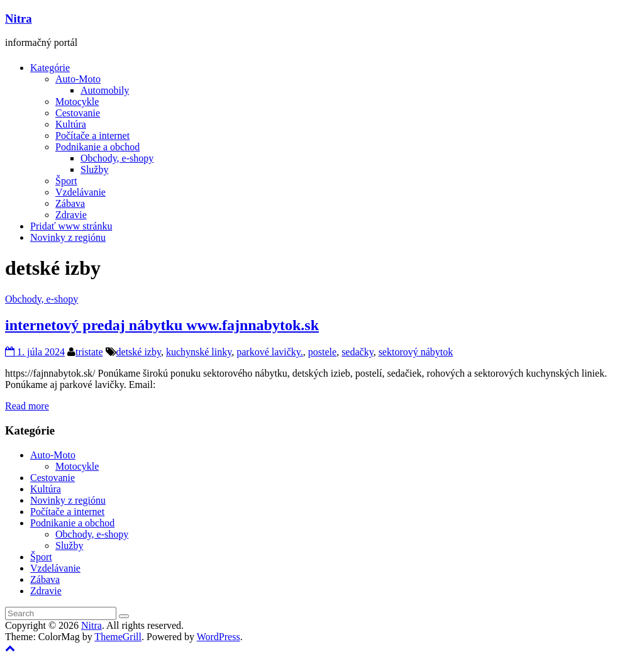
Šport (66, 181)
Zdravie (71, 215)
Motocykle (77, 102)
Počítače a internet (92, 136)
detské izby (139, 352)
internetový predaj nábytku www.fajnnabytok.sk (162, 325)
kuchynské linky (199, 352)
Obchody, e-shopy (117, 158)
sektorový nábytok (416, 352)
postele (322, 352)
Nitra (19, 19)
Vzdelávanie (80, 192)
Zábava (70, 203)
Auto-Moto (78, 79)
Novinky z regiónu (68, 237)
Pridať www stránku (71, 226)
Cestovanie (78, 113)
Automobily (105, 90)
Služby (94, 169)
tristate (89, 352)
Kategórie (50, 68)
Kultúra (71, 124)
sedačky (358, 352)
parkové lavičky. (270, 352)
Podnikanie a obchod (97, 147)
